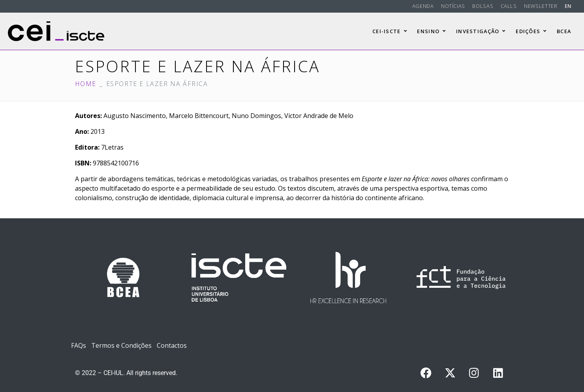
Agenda (423, 6)
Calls (509, 6)
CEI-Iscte (390, 31)
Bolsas (483, 6)
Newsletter (541, 6)
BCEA (564, 31)
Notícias (453, 6)
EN (568, 6)
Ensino (431, 31)
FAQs (79, 345)
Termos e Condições (121, 345)
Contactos (172, 345)
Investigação (481, 31)
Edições (531, 31)
